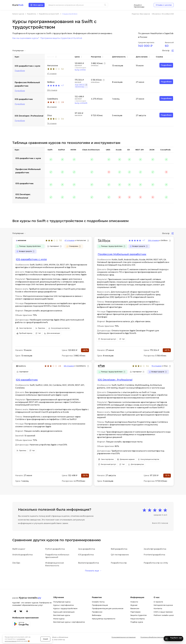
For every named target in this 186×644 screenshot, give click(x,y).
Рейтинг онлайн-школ (164, 615)
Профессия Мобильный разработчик (28, 171)
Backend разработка (88, 563)
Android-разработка (22, 555)
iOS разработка (86, 555)
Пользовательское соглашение (124, 637)
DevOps (16, 563)
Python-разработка (55, 549)
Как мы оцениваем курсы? (26, 38)
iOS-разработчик (24, 183)
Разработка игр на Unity (156, 563)
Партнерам (135, 612)
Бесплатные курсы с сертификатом (69, 622)
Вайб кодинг (19, 549)
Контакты (158, 608)
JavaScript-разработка (155, 549)
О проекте (158, 602)
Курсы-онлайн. (30, 598)
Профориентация (100, 605)
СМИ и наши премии (163, 612)
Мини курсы (59, 619)
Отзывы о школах (164, 5)
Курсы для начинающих (64, 612)
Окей (45, 633)
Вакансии (135, 608)
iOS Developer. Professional (23, 196)
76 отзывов (52, 123)
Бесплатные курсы (62, 615)
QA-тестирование (120, 555)
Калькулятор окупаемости (104, 619)
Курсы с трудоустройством (65, 608)
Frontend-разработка (154, 555)
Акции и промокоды (139, 5)
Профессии (97, 612)
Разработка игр (119, 563)
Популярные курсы (62, 602)
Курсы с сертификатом (63, 605)
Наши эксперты (137, 619)
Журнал (134, 605)
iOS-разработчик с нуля (28, 158)
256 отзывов (52, 90)
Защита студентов (138, 615)
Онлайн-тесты (98, 602)
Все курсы (38, 5)
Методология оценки (163, 605)
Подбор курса (137, 622)
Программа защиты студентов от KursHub (61, 38)
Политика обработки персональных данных (157, 637)
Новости (134, 602)
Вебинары (97, 615)
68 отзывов (52, 107)
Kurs (18, 5)
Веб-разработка (119, 549)
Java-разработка (87, 549)
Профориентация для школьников (108, 608)
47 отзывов (52, 74)
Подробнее (20, 71)
